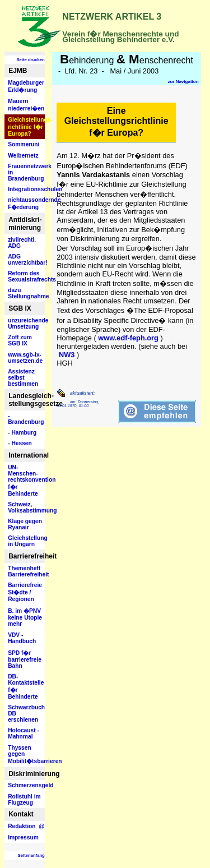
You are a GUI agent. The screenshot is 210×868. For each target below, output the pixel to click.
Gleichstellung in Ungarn (26, 541)
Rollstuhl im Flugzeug (24, 800)
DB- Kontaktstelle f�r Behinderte (26, 687)
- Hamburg (22, 433)
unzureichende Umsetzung (26, 324)
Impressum (23, 837)
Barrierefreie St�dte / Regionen (25, 592)
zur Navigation (183, 82)
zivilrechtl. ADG (22, 243)
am (73, 402)
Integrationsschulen (26, 189)
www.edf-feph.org (128, 338)
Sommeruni (24, 144)
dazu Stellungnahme (26, 293)
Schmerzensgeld (26, 785)
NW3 (67, 355)
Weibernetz (23, 156)
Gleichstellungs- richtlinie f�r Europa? (26, 127)
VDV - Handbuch (22, 638)
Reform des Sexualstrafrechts (26, 276)
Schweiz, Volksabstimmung (26, 507)
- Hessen (20, 443)
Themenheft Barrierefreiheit (26, 571)
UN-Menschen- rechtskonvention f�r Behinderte (26, 481)
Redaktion (26, 826)
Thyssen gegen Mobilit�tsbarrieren (26, 754)
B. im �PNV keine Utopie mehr (25, 617)
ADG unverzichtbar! (26, 260)
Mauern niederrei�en (26, 105)
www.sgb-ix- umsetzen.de (25, 358)
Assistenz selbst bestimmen (23, 378)
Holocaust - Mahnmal (24, 733)
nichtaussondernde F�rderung (26, 204)
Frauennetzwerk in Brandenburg (26, 172)
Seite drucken (30, 60)
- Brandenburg (26, 419)
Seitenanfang (31, 855)
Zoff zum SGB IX (20, 340)
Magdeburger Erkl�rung (26, 86)
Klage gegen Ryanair (25, 524)
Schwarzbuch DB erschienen (26, 714)
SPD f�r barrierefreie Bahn (25, 659)
